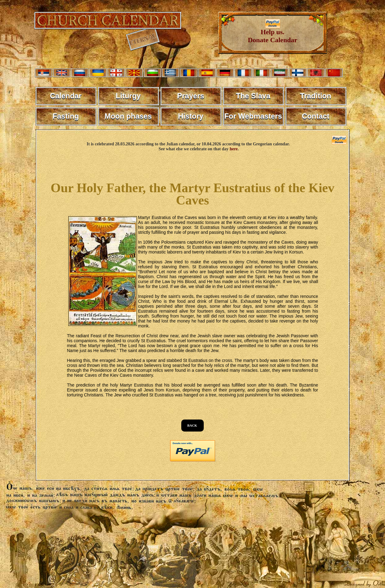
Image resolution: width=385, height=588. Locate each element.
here (234, 149)
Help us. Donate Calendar (273, 33)
